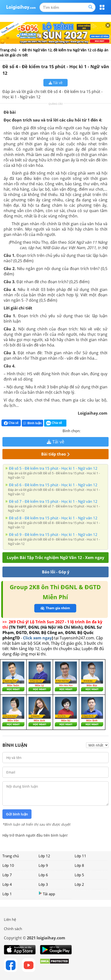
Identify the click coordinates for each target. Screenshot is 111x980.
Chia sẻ (11, 423)
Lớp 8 (79, 865)
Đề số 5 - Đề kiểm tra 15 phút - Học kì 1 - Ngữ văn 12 (53, 468)
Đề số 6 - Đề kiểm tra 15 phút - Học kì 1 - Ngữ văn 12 (53, 485)
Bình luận (32, 423)
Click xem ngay (37, 638)
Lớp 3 (43, 884)
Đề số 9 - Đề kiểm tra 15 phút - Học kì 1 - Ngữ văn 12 (53, 534)
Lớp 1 (7, 894)
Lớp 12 (44, 856)
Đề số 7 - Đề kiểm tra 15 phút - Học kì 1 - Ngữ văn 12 (53, 501)
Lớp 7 (7, 875)
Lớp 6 (43, 875)
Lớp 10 (8, 865)
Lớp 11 (80, 856)
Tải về (56, 83)
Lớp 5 (79, 875)
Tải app (47, 894)
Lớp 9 (43, 865)
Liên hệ (10, 919)
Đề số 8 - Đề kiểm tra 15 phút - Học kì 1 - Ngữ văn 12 (53, 518)
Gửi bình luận (17, 814)
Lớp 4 (7, 884)
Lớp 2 (79, 884)
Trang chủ (11, 856)
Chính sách (13, 929)
